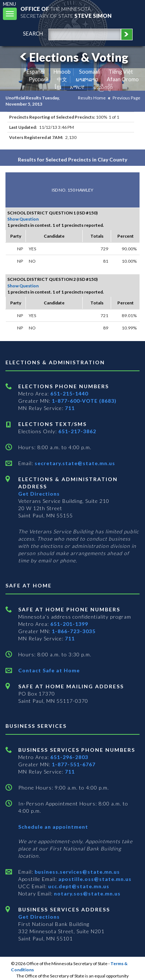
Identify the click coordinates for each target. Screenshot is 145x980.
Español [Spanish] (36, 72)
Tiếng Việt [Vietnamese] (121, 72)
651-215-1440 (69, 393)
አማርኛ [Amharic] (77, 87)
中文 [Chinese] (62, 79)
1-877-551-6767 (74, 764)
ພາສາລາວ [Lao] (87, 79)
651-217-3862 (77, 431)
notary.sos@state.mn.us (87, 893)
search (33, 34)
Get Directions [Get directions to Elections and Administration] (39, 494)
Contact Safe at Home (49, 670)
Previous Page (126, 98)
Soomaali (89, 72)
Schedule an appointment (53, 827)
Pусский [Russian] (39, 79)
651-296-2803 (69, 757)
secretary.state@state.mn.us (74, 463)
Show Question (23, 219)
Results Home (92, 98)
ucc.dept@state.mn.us (78, 886)
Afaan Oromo (123, 79)
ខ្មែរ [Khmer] (58, 87)
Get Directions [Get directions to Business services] (39, 917)
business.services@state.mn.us (77, 872)
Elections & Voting (73, 57)
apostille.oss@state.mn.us (94, 879)
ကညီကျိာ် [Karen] (103, 87)
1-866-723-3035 (74, 631)
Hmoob (62, 72)
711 (70, 408)
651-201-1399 (69, 624)
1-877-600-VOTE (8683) (84, 401)
